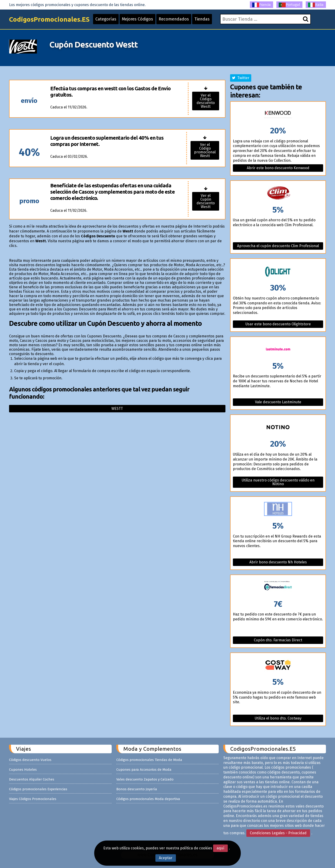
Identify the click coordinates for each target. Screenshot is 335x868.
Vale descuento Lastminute (278, 402)
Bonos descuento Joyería (137, 789)
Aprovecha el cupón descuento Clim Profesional (278, 246)
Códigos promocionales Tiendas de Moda (149, 760)
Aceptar (166, 858)
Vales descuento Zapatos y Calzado (145, 779)
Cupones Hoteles (23, 770)
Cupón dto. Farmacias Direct (278, 640)
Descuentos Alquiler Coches (32, 779)
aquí (220, 848)
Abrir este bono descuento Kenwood (278, 168)
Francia (261, 5)
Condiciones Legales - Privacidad (278, 833)
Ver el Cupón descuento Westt (206, 201)
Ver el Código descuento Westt (206, 101)
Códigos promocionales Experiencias (38, 789)
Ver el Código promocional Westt (205, 150)
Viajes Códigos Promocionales (33, 799)
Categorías (106, 19)
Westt (117, 409)
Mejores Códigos (137, 19)
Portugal (289, 5)
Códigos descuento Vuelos (30, 760)
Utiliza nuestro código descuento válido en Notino (278, 482)
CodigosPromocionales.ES (49, 19)
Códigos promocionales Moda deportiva (148, 799)
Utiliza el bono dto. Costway (278, 718)
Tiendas (202, 19)
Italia (316, 5)
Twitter (241, 78)
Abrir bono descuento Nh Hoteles (278, 562)
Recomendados (174, 19)
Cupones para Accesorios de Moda (144, 770)
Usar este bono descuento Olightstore (278, 324)
